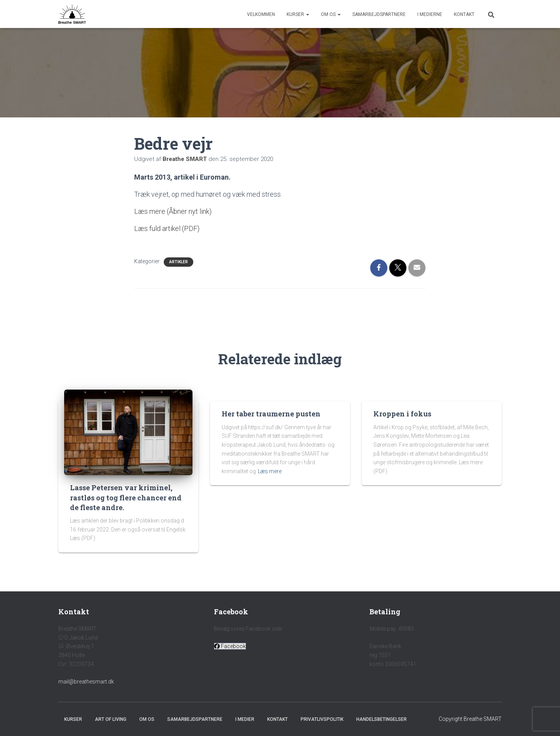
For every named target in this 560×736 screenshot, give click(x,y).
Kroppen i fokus (402, 414)
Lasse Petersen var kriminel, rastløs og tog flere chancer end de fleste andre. (126, 497)
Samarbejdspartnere (379, 14)
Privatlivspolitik (322, 719)
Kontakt (464, 14)
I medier (245, 719)
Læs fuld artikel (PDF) (167, 228)
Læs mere (270, 471)
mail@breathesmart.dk (86, 682)
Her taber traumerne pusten (271, 414)
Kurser (298, 14)
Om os (331, 14)
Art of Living (111, 719)
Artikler (178, 262)
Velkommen (261, 14)
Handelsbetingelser (381, 719)
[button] (230, 646)
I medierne (430, 14)
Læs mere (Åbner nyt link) (173, 211)
